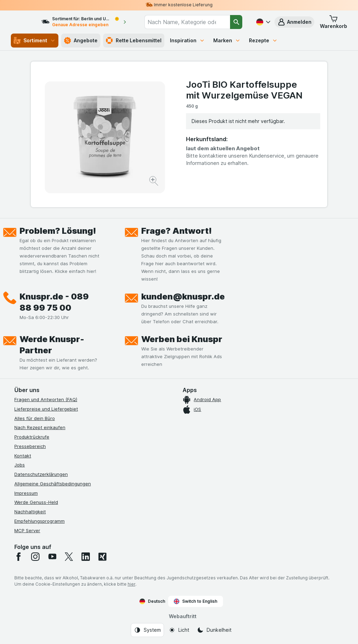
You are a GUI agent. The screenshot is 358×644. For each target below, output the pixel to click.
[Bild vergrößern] (154, 182)
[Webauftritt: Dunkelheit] (214, 630)
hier (131, 584)
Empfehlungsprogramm (40, 521)
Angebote (81, 41)
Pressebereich (30, 446)
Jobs (20, 465)
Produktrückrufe (32, 437)
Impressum (26, 493)
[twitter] (69, 557)
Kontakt (23, 456)
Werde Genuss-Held (36, 502)
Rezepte (263, 40)
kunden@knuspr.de (183, 296)
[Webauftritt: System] (147, 630)
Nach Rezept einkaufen (40, 427)
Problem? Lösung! (58, 231)
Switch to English (196, 601)
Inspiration (187, 40)
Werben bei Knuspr (182, 339)
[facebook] (19, 557)
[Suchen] (237, 22)
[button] (294, 22)
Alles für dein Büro (35, 418)
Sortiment (35, 41)
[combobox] (192, 22)
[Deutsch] (263, 22)
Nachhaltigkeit (30, 512)
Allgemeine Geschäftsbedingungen (53, 484)
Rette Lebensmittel (134, 41)
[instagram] (35, 557)
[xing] (102, 557)
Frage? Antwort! (177, 231)
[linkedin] (86, 557)
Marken (227, 40)
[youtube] (52, 557)
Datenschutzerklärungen (41, 474)
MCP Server (27, 530)
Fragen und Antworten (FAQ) (46, 399)
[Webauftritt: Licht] (179, 630)
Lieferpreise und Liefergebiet (46, 409)
